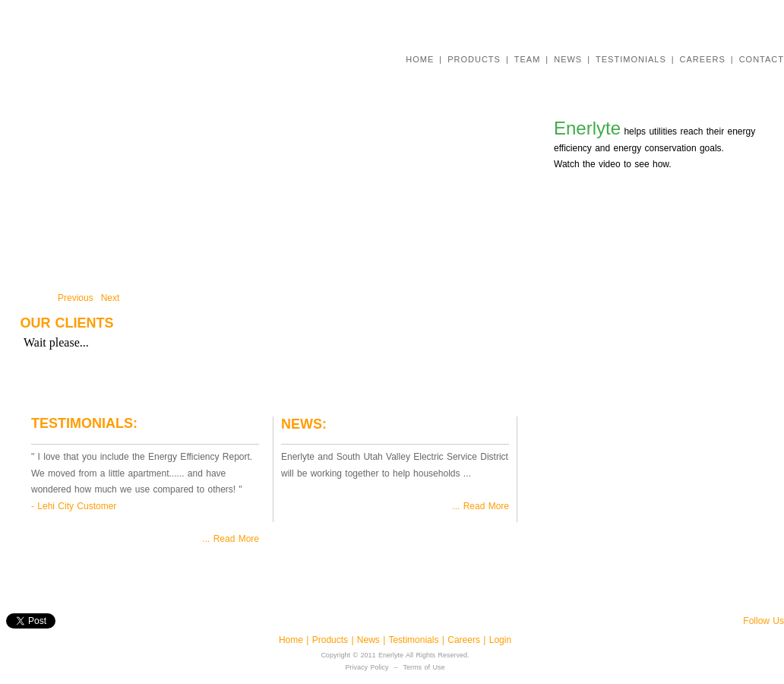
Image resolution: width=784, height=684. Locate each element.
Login (500, 640)
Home (292, 640)
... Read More (231, 539)
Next (111, 298)
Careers (465, 640)
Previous (76, 298)
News (370, 640)
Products (330, 640)
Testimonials (415, 640)
